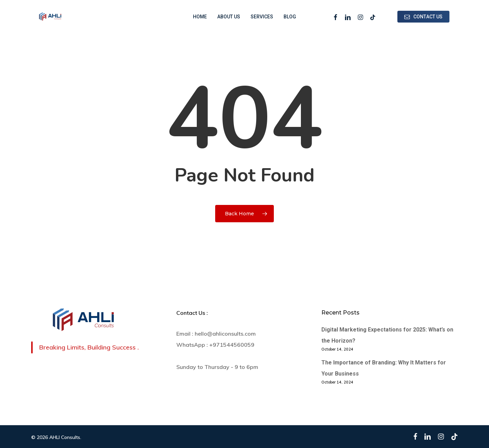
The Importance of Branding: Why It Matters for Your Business (384, 368)
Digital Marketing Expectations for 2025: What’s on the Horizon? (387, 335)
